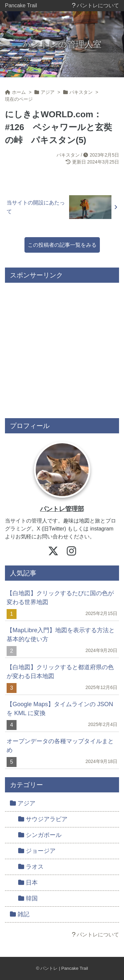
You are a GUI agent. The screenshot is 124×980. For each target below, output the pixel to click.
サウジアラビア (43, 819)
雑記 (20, 914)
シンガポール (40, 835)
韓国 (28, 898)
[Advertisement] (62, 348)
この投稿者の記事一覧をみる (62, 245)
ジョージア (37, 851)
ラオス (31, 867)
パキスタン (68, 155)
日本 (28, 883)
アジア (23, 803)
